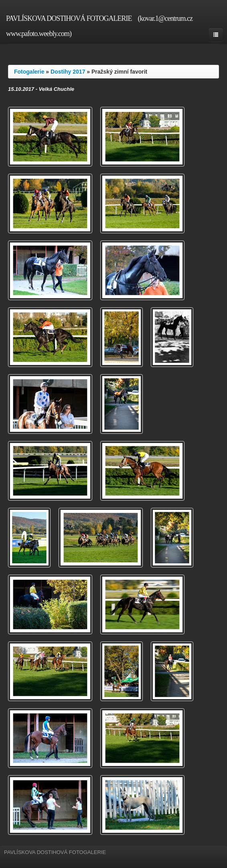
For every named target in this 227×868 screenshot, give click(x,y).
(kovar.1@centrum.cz (165, 18)
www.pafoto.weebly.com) (39, 34)
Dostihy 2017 (68, 72)
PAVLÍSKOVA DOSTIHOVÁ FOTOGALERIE (69, 18)
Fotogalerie (29, 72)
